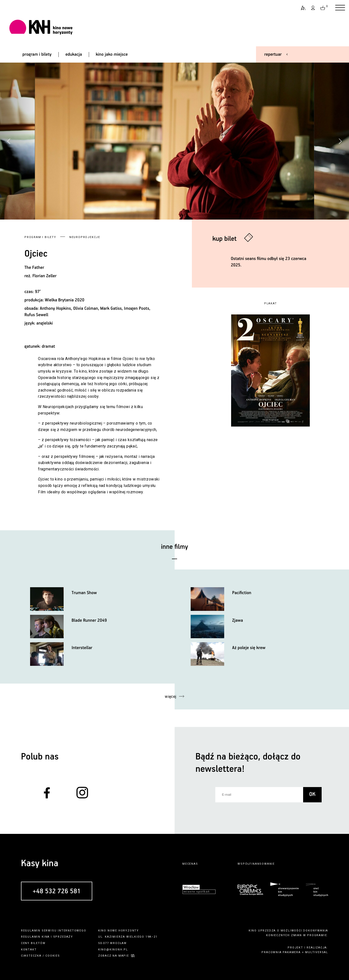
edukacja (74, 54)
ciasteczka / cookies (40, 956)
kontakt (29, 950)
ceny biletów (33, 943)
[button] (340, 141)
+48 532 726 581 (57, 891)
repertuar (273, 54)
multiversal (317, 952)
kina (46, 937)
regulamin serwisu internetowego (54, 931)
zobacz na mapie (114, 956)
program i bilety (37, 54)
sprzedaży (63, 937)
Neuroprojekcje (85, 237)
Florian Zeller (44, 276)
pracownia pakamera (281, 952)
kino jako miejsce (112, 54)
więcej (171, 696)
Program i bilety (40, 237)
